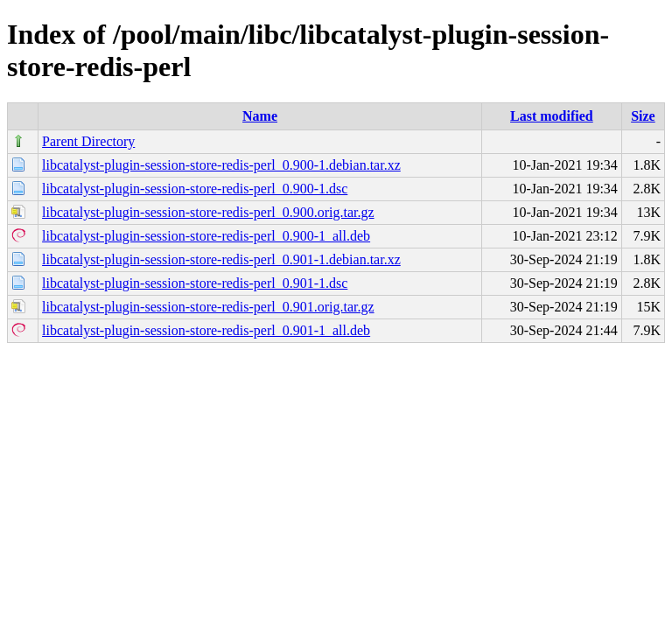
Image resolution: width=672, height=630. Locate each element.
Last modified (552, 116)
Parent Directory (88, 141)
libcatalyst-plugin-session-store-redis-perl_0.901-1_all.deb (206, 330)
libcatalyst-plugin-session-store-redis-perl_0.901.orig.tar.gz (208, 307)
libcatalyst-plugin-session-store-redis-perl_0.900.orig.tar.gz (208, 212)
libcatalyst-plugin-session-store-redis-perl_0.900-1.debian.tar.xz (221, 165)
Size (643, 116)
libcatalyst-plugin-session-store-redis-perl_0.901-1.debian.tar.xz (221, 259)
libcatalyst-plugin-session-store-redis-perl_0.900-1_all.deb (206, 236)
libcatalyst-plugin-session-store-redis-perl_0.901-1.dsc (195, 283)
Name (260, 116)
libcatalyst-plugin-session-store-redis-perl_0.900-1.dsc (195, 189)
